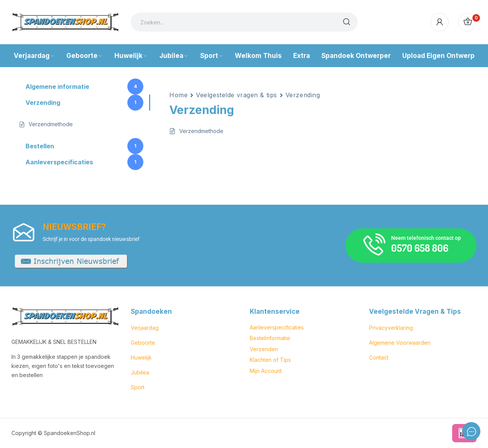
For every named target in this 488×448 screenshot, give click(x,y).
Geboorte (143, 343)
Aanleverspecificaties (277, 327)
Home (178, 95)
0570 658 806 (420, 248)
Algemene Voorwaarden (400, 343)
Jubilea (140, 372)
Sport (138, 387)
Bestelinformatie (270, 338)
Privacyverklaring (391, 328)
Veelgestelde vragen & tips (237, 95)
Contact (379, 357)
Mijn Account (266, 371)
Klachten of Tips (270, 360)
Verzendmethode (201, 131)
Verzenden (264, 349)
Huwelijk (141, 357)
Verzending (303, 95)
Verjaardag (145, 328)
